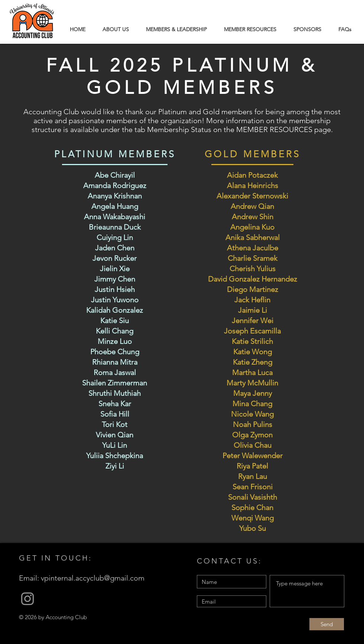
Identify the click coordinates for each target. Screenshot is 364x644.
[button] (176, 29)
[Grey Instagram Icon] (27, 599)
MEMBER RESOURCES (274, 129)
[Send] (327, 624)
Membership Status (180, 129)
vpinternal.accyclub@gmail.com (93, 578)
